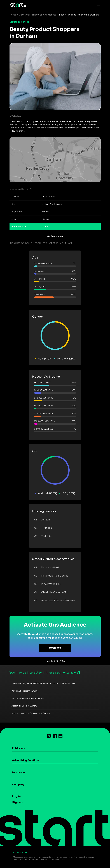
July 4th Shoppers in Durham (24, 691)
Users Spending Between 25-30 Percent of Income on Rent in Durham (43, 683)
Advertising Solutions (26, 760)
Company (18, 784)
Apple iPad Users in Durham (24, 706)
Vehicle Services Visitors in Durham (28, 698)
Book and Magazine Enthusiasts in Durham (31, 713)
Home (13, 15)
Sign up (17, 802)
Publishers (19, 748)
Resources (19, 772)
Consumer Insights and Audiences (38, 15)
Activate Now (55, 236)
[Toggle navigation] (98, 5)
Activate (55, 648)
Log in (16, 796)
